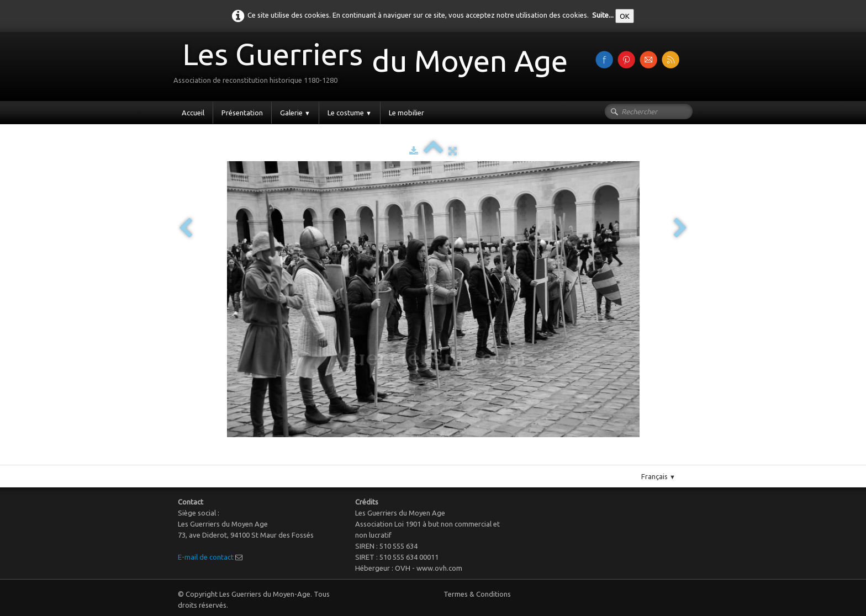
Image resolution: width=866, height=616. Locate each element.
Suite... (603, 15)
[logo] (375, 65)
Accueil (193, 113)
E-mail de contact (206, 557)
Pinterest (444, 460)
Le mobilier (406, 113)
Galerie (295, 113)
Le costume (350, 113)
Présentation (242, 113)
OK (625, 16)
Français (658, 476)
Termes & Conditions (477, 594)
